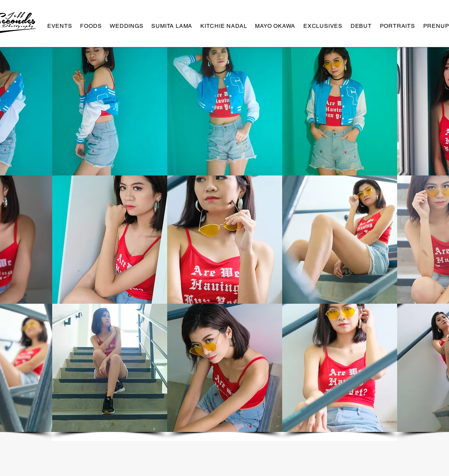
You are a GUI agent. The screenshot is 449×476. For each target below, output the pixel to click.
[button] (110, 111)
